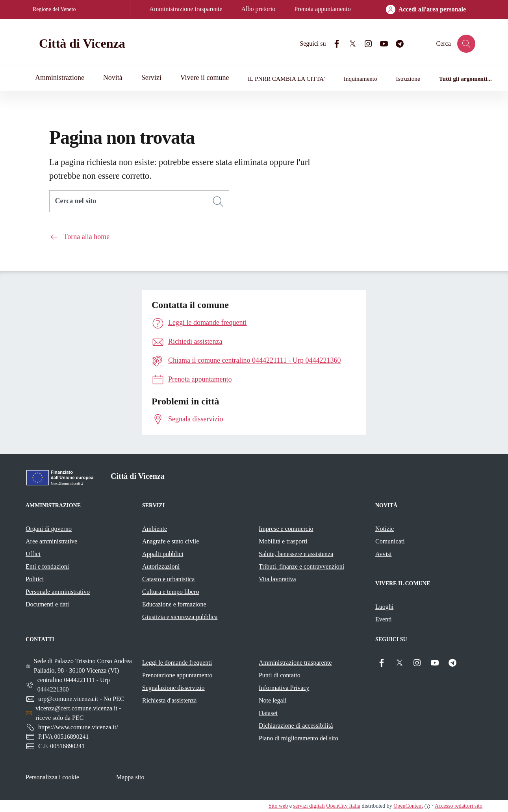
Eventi (384, 619)
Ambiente (155, 529)
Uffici (33, 554)
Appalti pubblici (163, 554)
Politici (35, 579)
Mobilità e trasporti (283, 541)
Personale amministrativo (58, 592)
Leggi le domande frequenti (177, 663)
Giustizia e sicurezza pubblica (180, 617)
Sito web (278, 806)
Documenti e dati (47, 604)
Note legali (273, 700)
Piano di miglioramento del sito (298, 738)
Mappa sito (130, 777)
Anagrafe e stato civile (171, 541)
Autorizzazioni (161, 566)
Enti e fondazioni (47, 566)
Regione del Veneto (54, 9)
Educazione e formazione (174, 604)
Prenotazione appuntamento (177, 675)
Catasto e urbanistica (168, 579)
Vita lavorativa (277, 579)
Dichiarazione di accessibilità (296, 726)
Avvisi (383, 554)
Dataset (268, 713)
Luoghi (384, 607)
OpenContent (408, 806)
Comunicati (390, 541)
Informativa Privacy (284, 688)
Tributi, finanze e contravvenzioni (301, 566)
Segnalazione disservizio (173, 688)
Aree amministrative (51, 541)
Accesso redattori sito (459, 806)
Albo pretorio (259, 9)
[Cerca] (218, 202)
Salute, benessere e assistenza (296, 554)
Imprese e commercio (286, 529)
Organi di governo (49, 529)
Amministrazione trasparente (186, 9)
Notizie (385, 529)
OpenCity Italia (343, 806)
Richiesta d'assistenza (169, 700)
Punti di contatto (280, 675)
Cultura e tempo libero (171, 592)
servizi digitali (309, 806)
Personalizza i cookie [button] (52, 777)
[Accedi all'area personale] (426, 9)
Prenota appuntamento (323, 9)
